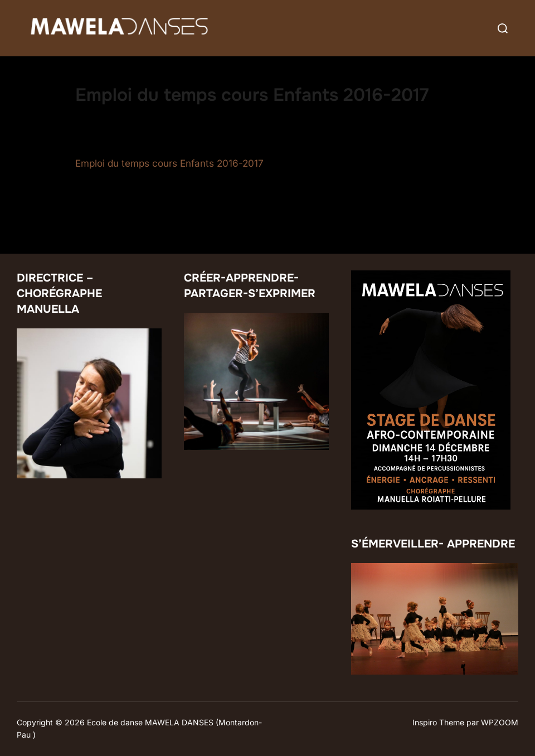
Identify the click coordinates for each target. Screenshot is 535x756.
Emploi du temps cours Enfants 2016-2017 (169, 163)
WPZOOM (500, 722)
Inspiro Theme (438, 722)
